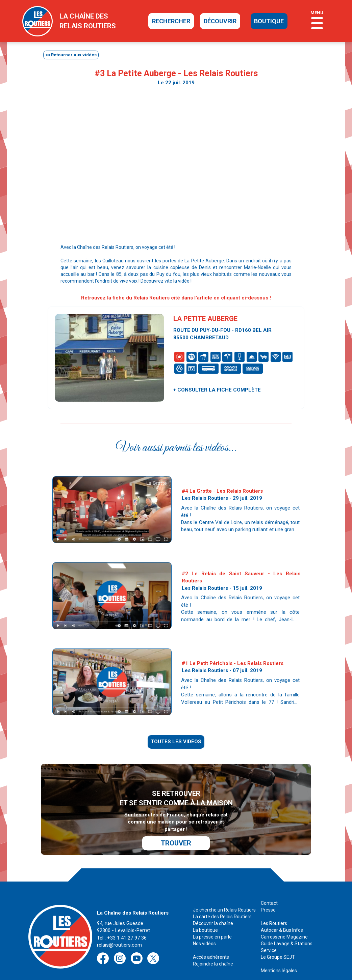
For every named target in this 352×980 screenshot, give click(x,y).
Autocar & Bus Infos (282, 915)
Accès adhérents (211, 942)
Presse (268, 894)
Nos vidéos (204, 928)
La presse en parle (212, 921)
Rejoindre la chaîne (213, 948)
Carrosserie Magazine (284, 921)
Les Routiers (274, 908)
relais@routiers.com (119, 929)
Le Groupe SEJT (278, 942)
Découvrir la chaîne (213, 908)
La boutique (205, 915)
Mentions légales (279, 955)
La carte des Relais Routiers (222, 901)
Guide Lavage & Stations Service (287, 931)
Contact (269, 888)
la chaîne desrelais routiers (88, 21)
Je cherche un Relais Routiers (224, 894)
